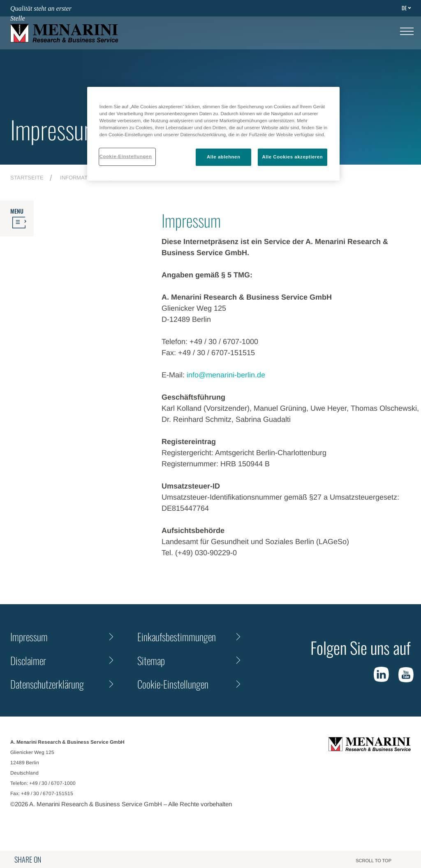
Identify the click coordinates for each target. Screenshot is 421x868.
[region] (213, 134)
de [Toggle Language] (404, 8)
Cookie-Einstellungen (173, 684)
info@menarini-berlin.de (226, 375)
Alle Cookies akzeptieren (293, 157)
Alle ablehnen (223, 157)
